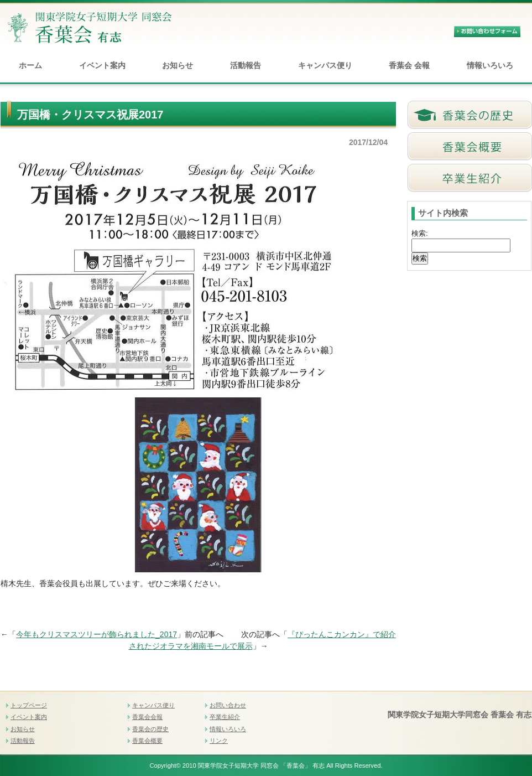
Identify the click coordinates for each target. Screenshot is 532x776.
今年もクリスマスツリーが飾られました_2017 (97, 634)
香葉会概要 (147, 741)
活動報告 (246, 65)
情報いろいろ (490, 65)
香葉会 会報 (409, 65)
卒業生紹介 (225, 717)
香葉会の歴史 (150, 729)
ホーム (30, 65)
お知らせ (178, 65)
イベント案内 (102, 65)
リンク (219, 741)
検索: (420, 233)
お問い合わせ (228, 705)
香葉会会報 (147, 717)
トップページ (29, 705)
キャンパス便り (325, 65)
